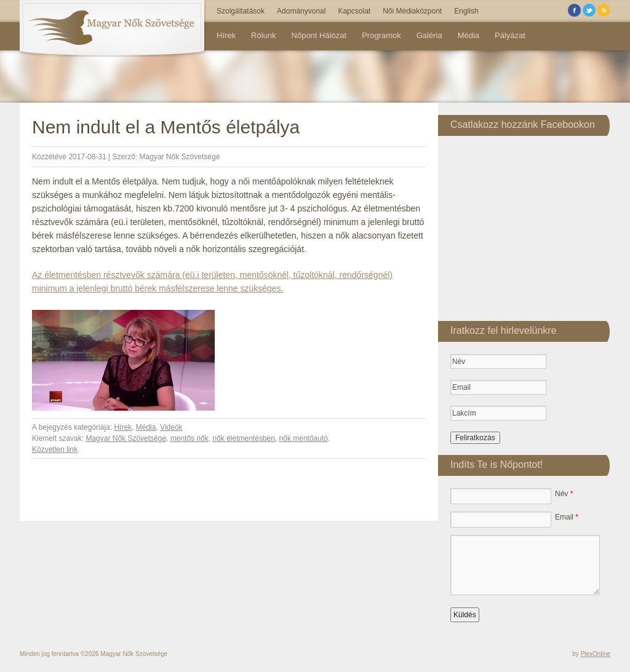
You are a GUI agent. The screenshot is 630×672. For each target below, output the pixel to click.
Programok (381, 35)
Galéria (429, 35)
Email (567, 517)
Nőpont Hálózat (319, 35)
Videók (171, 427)
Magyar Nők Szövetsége (180, 157)
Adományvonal (301, 11)
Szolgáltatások (241, 11)
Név (564, 494)
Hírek (226, 35)
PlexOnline (596, 654)
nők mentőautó (304, 438)
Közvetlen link (55, 449)
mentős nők (189, 438)
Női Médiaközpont (412, 11)
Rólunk (263, 35)
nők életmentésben (244, 438)
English (466, 11)
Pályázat (510, 35)
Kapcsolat (354, 11)
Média (469, 35)
